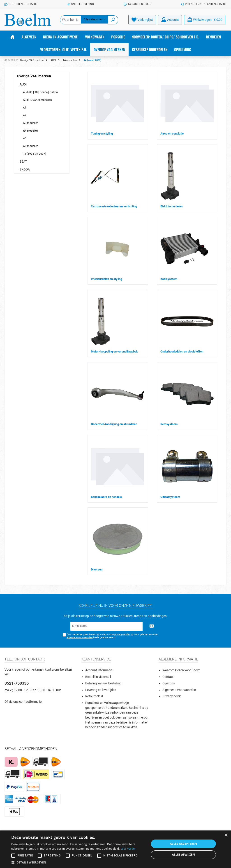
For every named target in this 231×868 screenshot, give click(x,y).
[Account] (170, 20)
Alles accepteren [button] (184, 844)
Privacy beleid (172, 696)
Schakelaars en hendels (106, 497)
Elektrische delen (171, 206)
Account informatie (99, 670)
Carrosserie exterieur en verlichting (114, 206)
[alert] (115, 849)
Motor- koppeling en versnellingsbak (114, 351)
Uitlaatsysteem (170, 497)
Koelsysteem (169, 279)
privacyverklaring (124, 635)
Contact (168, 677)
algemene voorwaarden (80, 637)
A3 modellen (31, 123)
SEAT (23, 161)
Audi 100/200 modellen (37, 100)
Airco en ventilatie (172, 134)
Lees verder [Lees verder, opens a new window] (128, 849)
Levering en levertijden (101, 690)
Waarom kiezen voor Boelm (181, 670)
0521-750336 (17, 683)
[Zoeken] (113, 20)
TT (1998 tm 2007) (35, 154)
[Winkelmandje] (205, 20)
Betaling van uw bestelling (103, 683)
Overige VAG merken (34, 76)
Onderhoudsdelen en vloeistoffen (182, 351)
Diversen (97, 569)
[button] (78, 862)
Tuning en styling (102, 134)
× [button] (226, 835)
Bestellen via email (98, 677)
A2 (25, 115)
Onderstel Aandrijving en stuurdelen (114, 424)
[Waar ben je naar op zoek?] (70, 20)
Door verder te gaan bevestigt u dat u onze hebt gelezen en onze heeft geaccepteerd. (112, 636)
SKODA (25, 169)
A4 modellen (31, 131)
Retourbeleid (94, 696)
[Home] (12, 37)
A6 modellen (31, 146)
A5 (25, 138)
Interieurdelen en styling (106, 279)
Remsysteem (169, 424)
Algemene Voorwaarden (179, 690)
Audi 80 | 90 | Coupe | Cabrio (40, 92)
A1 (25, 108)
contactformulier (31, 702)
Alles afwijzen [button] (183, 855)
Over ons (169, 683)
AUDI (23, 84)
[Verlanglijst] (142, 20)
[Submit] (152, 626)
